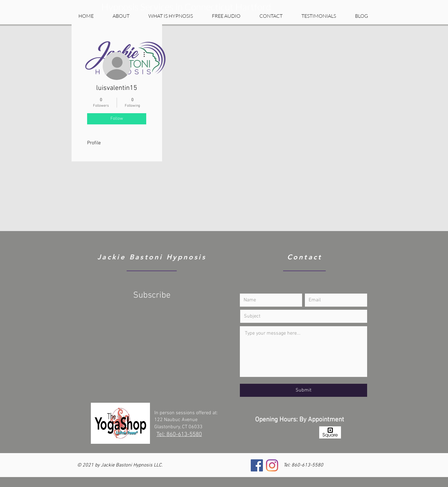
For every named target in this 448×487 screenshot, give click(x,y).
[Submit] (303, 390)
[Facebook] (257, 465)
